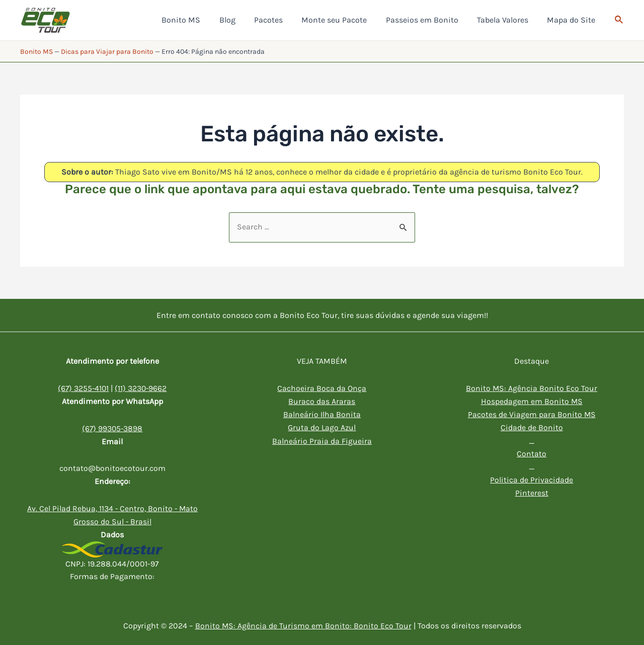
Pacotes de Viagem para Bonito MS (532, 414)
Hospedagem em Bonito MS (532, 401)
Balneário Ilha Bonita (322, 414)
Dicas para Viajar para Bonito (107, 52)
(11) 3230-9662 (142, 388)
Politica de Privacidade (532, 479)
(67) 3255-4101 (83, 388)
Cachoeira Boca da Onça (322, 388)
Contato (532, 453)
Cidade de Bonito (532, 427)
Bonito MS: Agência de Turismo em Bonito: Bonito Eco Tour (303, 625)
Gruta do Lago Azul (322, 427)
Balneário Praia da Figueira (322, 440)
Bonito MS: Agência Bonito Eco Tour (532, 388)
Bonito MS (36, 52)
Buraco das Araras (322, 401)
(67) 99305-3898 (112, 428)
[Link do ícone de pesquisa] (619, 20)
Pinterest (532, 491)
